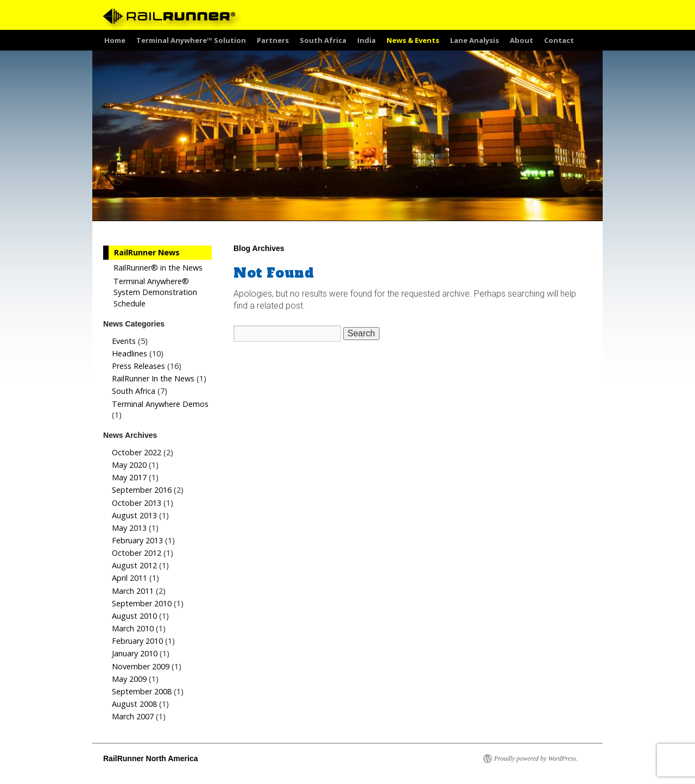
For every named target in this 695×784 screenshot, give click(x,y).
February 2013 (137, 540)
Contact (559, 40)
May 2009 (129, 679)
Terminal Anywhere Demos (160, 404)
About (522, 40)
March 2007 (133, 716)
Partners (273, 40)
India (367, 40)
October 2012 (137, 553)
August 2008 (134, 704)
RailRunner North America (151, 758)
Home (115, 40)
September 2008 (142, 691)
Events (124, 341)
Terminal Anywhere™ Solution (191, 40)
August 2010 (134, 616)
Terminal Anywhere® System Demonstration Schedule (155, 292)
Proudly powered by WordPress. (536, 758)
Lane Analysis (475, 40)
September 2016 (142, 490)
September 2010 (142, 603)
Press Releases (138, 366)
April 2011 (129, 578)
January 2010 (135, 653)
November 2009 (141, 666)
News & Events (413, 40)
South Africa (323, 40)
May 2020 (129, 465)
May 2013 (129, 528)
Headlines (129, 353)
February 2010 (137, 641)
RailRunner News (147, 252)
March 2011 (133, 591)
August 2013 (134, 515)
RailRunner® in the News (158, 268)
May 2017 (129, 477)
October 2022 (137, 452)
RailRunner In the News (153, 378)
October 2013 (137, 503)
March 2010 (133, 628)
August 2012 (134, 565)
